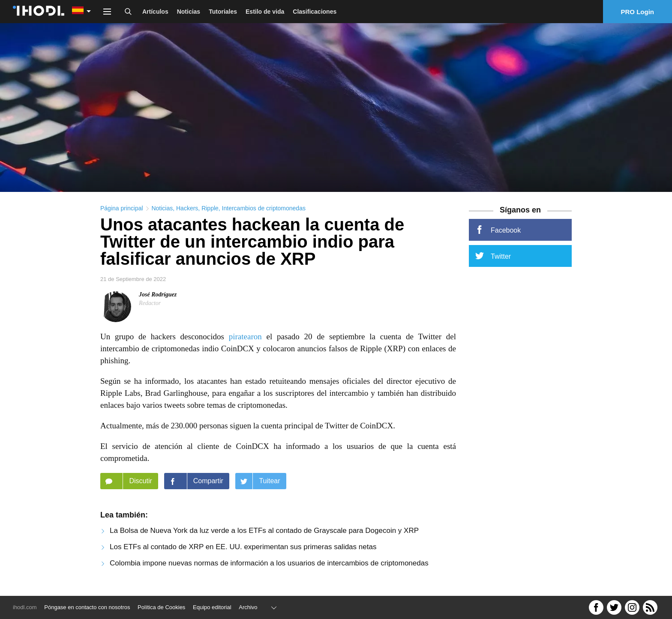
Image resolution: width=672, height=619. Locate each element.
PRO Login (638, 12)
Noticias (189, 12)
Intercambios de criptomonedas (264, 208)
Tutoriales (223, 12)
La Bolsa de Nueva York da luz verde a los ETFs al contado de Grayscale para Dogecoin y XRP (264, 531)
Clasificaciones (315, 12)
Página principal (122, 208)
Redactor (150, 303)
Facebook (498, 230)
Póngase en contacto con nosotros (87, 607)
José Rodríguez (158, 295)
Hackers (187, 208)
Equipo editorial (212, 607)
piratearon (245, 336)
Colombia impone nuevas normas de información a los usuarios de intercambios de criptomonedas (269, 563)
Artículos (155, 12)
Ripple (210, 208)
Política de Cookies (161, 607)
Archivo (248, 607)
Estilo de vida (265, 12)
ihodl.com (25, 607)
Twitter (493, 256)
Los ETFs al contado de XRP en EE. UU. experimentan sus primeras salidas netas (243, 547)
